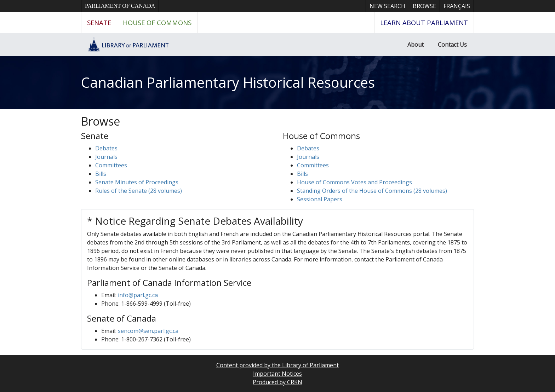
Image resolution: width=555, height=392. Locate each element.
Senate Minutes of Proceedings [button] (137, 182)
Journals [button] (106, 157)
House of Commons (157, 22)
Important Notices (277, 374)
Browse (424, 6)
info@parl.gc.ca (138, 295)
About (416, 45)
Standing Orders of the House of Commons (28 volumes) (372, 191)
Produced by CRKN (277, 382)
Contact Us (452, 45)
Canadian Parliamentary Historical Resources (228, 82)
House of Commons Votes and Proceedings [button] (354, 182)
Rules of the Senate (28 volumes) (139, 191)
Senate (99, 22)
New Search (387, 6)
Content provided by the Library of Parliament (277, 365)
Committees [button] (111, 165)
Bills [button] (101, 174)
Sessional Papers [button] (320, 199)
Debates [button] (106, 148)
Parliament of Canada (120, 6)
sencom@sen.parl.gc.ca (148, 331)
